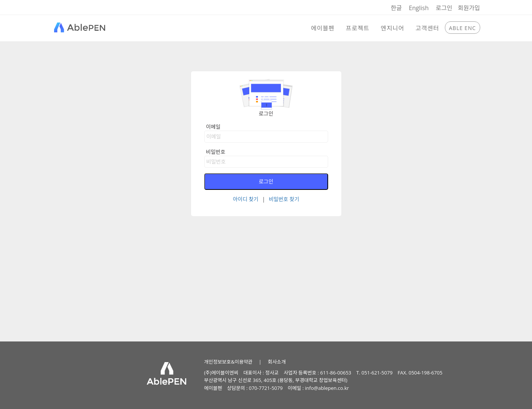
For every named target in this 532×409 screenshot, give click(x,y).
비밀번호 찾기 (284, 199)
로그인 (444, 8)
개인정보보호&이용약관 (228, 362)
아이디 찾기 (246, 199)
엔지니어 (393, 28)
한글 (396, 8)
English (419, 8)
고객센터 (427, 28)
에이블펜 (323, 28)
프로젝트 (358, 28)
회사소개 (277, 362)
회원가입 (469, 8)
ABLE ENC (463, 28)
